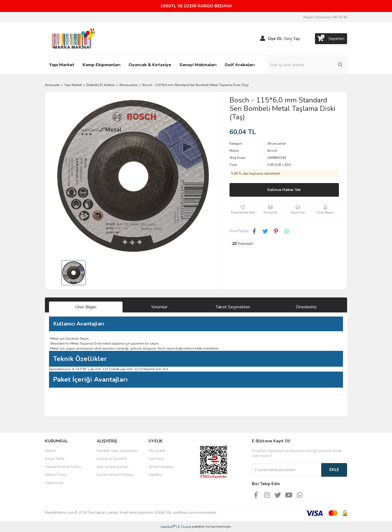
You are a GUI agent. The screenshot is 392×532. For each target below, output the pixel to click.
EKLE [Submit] (334, 470)
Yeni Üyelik (157, 451)
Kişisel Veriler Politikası (115, 475)
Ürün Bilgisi (86, 307)
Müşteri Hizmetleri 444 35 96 (325, 17)
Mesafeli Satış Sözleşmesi (117, 451)
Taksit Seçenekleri (233, 307)
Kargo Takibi (55, 459)
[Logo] (72, 38)
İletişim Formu (56, 475)
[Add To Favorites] (243, 212)
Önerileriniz (306, 307)
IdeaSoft (168, 527)
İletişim (50, 451)
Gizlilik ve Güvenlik (112, 459)
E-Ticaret (185, 527)
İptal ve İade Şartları (113, 467)
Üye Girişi (156, 459)
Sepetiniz (156, 475)
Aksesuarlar (277, 144)
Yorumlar (159, 307)
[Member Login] (263, 39)
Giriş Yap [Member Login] (292, 39)
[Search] (310, 65)
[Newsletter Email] (287, 470)
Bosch (272, 151)
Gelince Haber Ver (284, 190)
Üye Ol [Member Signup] (275, 39)
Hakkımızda (54, 483)
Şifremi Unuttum (161, 467)
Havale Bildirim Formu (63, 467)
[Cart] (331, 39)
